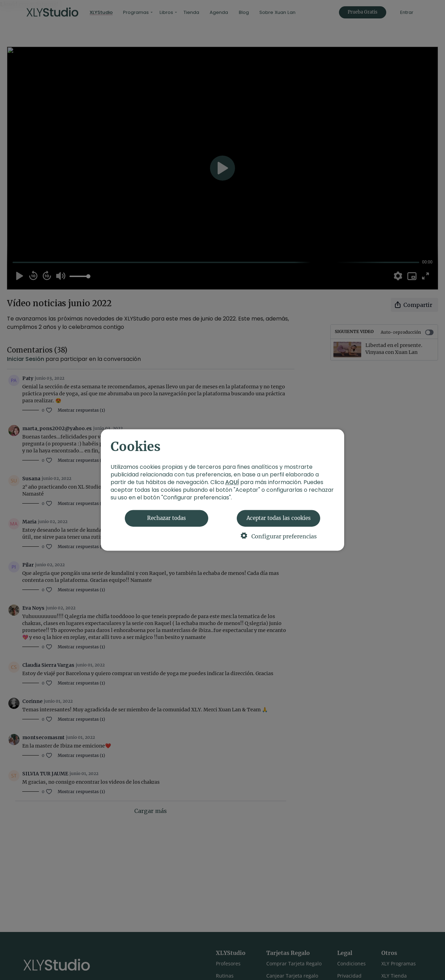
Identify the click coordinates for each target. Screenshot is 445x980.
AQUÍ (232, 483)
